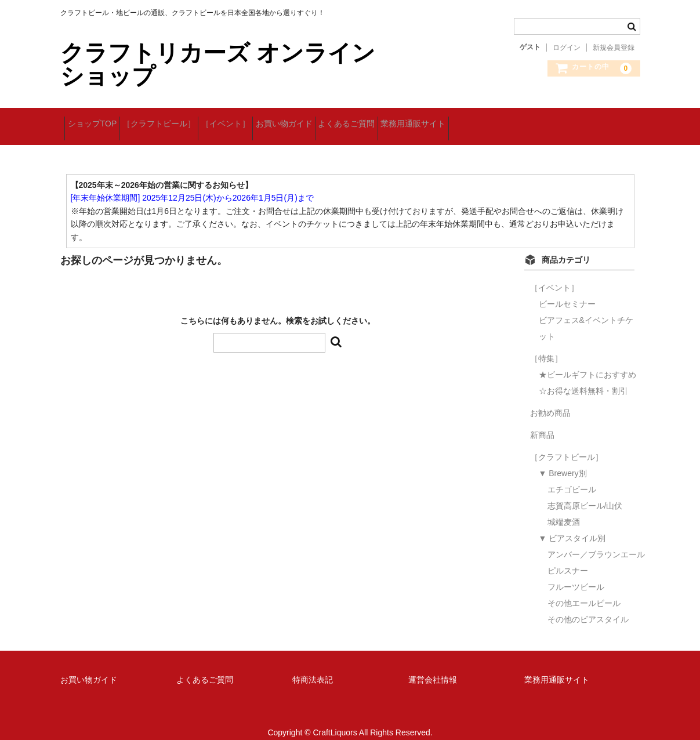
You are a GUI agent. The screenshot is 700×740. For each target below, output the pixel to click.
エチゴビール (572, 476)
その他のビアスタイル (588, 606)
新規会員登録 (614, 48)
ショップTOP (97, 120)
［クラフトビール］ (182, 120)
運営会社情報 (433, 666)
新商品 (542, 422)
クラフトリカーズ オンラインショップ (218, 64)
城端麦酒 (564, 509)
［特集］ (546, 345)
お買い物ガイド (343, 120)
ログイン (567, 48)
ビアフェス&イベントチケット (586, 315)
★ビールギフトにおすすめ (587, 361)
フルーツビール (576, 574)
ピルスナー (568, 557)
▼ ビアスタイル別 (572, 525)
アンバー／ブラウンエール (596, 541)
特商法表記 (313, 666)
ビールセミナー (567, 291)
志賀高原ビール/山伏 (585, 492)
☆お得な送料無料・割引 (583, 378)
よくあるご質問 (423, 120)
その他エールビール (584, 590)
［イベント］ (266, 120)
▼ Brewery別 (563, 460)
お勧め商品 (550, 400)
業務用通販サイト (508, 120)
